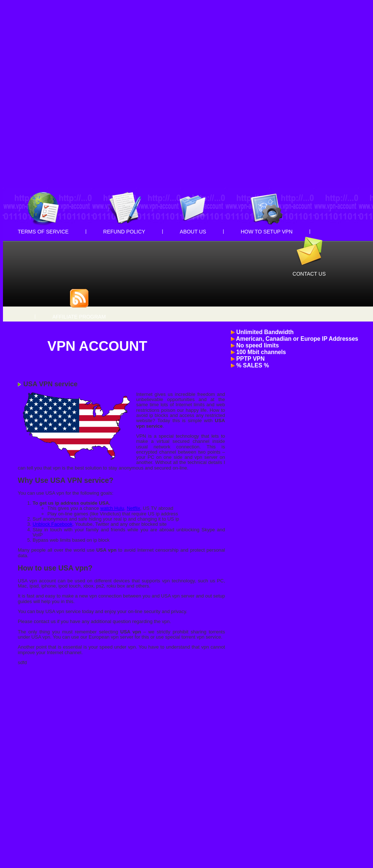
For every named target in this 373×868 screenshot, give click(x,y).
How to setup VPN (267, 232)
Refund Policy (124, 232)
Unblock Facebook (53, 524)
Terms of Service (43, 232)
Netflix (134, 508)
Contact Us (309, 274)
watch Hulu (112, 508)
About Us (193, 232)
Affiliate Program (79, 317)
